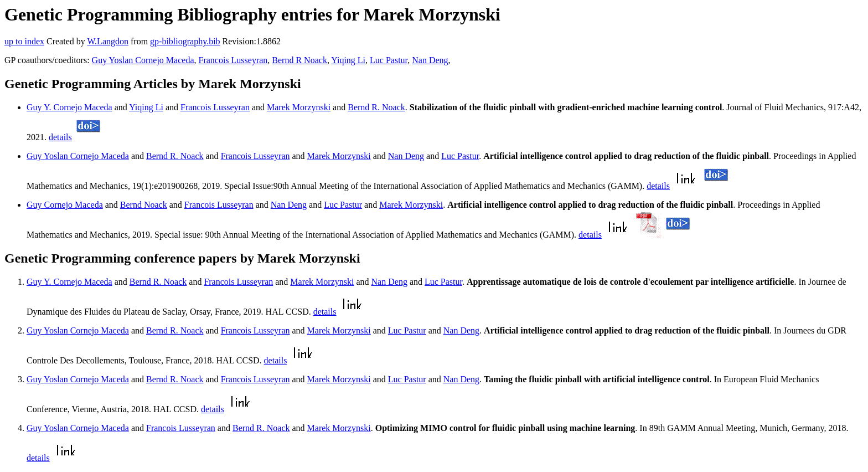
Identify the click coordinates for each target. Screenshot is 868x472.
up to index (24, 41)
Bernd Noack (144, 205)
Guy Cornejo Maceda (65, 205)
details (60, 137)
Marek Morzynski (299, 107)
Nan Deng (430, 60)
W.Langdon (108, 41)
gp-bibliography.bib (185, 41)
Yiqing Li (348, 60)
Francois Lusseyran (233, 60)
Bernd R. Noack (376, 107)
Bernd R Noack (299, 60)
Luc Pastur (389, 60)
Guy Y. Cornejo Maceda (69, 107)
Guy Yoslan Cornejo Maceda (143, 60)
